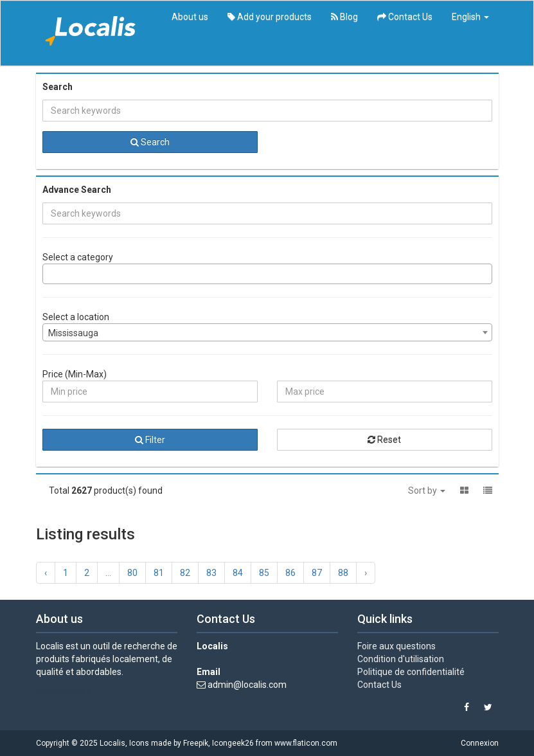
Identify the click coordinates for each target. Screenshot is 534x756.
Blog (344, 17)
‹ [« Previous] (46, 573)
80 (132, 573)
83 (211, 573)
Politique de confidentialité (411, 672)
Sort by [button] (427, 491)
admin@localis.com (247, 685)
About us (190, 17)
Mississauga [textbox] (73, 333)
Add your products (270, 17)
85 (264, 573)
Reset (384, 440)
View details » (64, 691)
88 (343, 573)
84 (238, 573)
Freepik (196, 743)
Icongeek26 (233, 743)
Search (150, 142)
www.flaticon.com (306, 743)
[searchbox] (50, 274)
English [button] (470, 17)
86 (290, 573)
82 (185, 573)
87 (317, 573)
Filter (150, 440)
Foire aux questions (396, 646)
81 (159, 573)
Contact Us (405, 17)
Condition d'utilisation (401, 659)
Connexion (480, 743)
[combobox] (267, 274)
